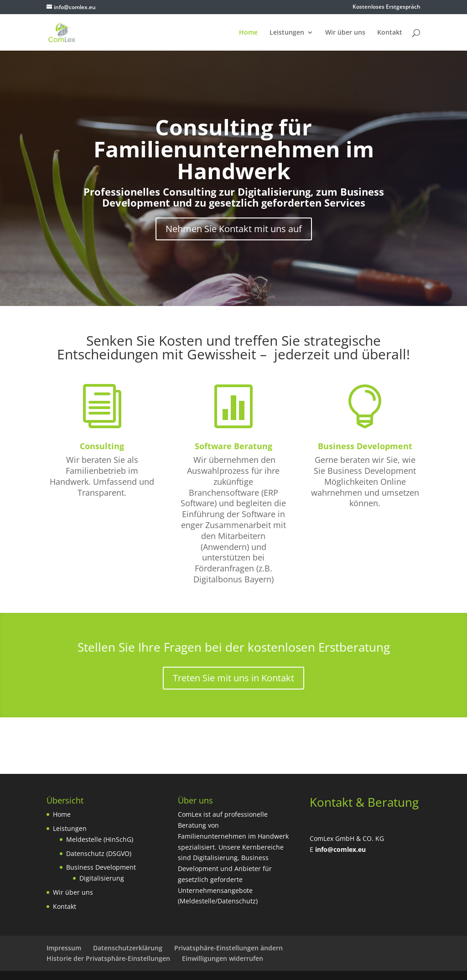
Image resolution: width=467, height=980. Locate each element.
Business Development (365, 446)
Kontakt (390, 33)
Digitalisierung (102, 878)
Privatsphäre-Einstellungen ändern (228, 948)
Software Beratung (233, 446)
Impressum (64, 948)
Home (248, 33)
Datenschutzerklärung (128, 948)
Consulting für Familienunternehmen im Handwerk (234, 149)
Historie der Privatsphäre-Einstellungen (108, 958)
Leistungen (287, 33)
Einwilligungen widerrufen (223, 958)
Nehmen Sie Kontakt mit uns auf (234, 229)
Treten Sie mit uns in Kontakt (233, 678)
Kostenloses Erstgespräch (387, 7)
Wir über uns (345, 33)
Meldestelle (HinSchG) (100, 839)
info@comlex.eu (340, 849)
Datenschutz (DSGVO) (99, 853)
